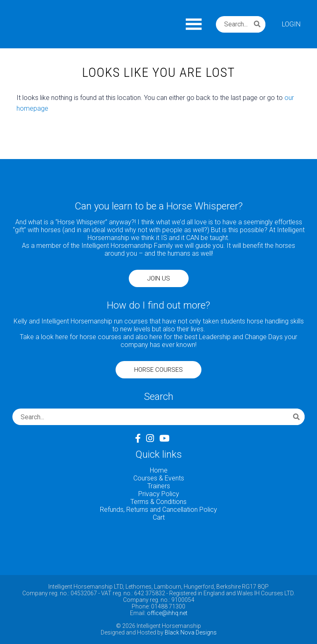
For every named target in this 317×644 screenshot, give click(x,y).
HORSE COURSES (158, 370)
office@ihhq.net (167, 613)
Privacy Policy (159, 494)
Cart (159, 517)
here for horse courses (88, 337)
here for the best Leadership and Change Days (216, 337)
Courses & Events (159, 478)
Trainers (159, 486)
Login (291, 24)
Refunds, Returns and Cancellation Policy (158, 510)
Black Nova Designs (191, 632)
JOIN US (159, 278)
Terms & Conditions (158, 502)
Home (159, 470)
